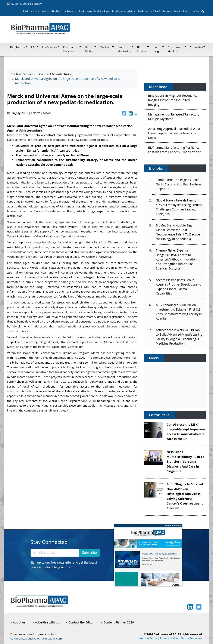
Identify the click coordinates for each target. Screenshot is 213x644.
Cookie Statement (192, 638)
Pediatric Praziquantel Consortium (72, 321)
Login (195, 11)
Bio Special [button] (142, 49)
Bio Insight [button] (157, 49)
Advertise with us (46, 622)
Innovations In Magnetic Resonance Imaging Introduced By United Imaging (173, 101)
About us (18, 622)
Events (167, 11)
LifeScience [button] (50, 47)
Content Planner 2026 (117, 622)
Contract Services (23, 74)
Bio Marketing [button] (124, 49)
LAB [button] (34, 47)
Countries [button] (196, 47)
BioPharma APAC (149, 11)
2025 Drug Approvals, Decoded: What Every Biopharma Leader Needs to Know (174, 134)
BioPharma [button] (18, 47)
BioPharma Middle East (94, 11)
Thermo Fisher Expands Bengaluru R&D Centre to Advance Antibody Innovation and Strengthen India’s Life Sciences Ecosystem (176, 259)
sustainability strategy (54, 410)
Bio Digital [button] (89, 49)
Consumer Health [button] (175, 49)
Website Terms (148, 638)
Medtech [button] (106, 47)
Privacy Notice (169, 638)
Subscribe (89, 553)
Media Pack (181, 11)
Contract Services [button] (69, 49)
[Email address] (55, 553)
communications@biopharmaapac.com (36, 638)
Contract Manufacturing (56, 74)
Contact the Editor (80, 622)
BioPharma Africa (123, 11)
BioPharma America (36, 11)
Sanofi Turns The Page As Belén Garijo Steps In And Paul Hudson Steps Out (178, 184)
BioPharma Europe (64, 11)
